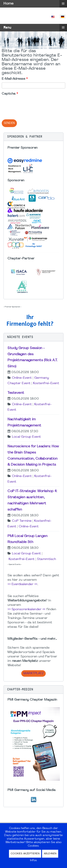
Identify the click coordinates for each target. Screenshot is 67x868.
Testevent (16, 393)
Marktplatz (33, 673)
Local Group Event (26, 437)
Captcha (10, 94)
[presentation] (28, 104)
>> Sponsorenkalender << (27, 609)
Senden (9, 123)
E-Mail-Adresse (15, 79)
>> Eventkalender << (23, 584)
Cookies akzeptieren (25, 854)
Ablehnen (50, 854)
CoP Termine (22, 521)
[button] (33, 137)
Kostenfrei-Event (46, 383)
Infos (33, 860)
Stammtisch (47, 559)
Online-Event (22, 378)
